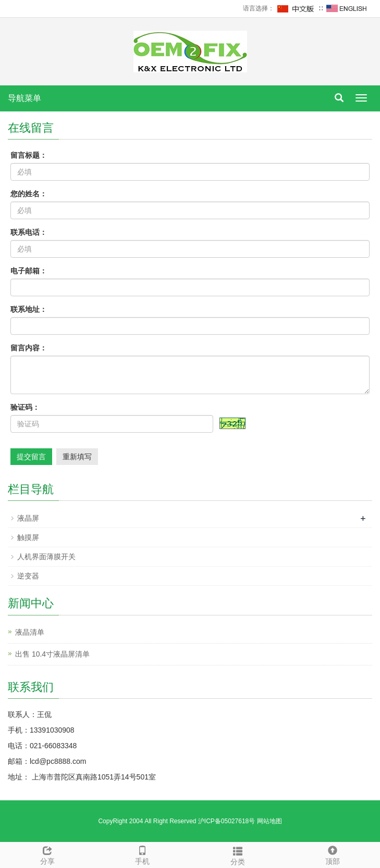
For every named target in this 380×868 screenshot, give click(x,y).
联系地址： (29, 309)
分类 (238, 854)
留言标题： (29, 155)
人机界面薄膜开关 (46, 557)
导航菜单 (24, 98)
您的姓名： (29, 194)
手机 (142, 854)
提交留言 (31, 457)
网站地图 (269, 821)
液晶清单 (30, 632)
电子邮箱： (29, 271)
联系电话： (29, 232)
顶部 (333, 854)
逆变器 (28, 576)
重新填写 (77, 457)
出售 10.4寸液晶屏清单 (52, 654)
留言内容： (29, 348)
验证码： (25, 407)
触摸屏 (28, 537)
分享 (47, 854)
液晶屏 (28, 518)
